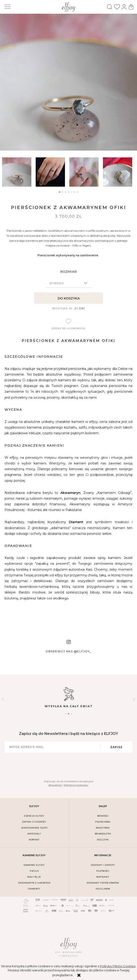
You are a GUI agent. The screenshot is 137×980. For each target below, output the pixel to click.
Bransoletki (103, 834)
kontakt (34, 840)
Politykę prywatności (76, 785)
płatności (103, 871)
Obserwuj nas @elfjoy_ (68, 651)
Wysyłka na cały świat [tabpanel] (68, 697)
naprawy (103, 877)
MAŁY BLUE (34, 877)
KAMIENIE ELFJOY (34, 865)
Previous (3, 699)
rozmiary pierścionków (103, 883)
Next (134, 699)
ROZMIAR (68, 272)
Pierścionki (103, 822)
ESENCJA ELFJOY (34, 816)
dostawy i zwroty (103, 865)
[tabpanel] (18, 172)
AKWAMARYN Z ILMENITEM (34, 883)
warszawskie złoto (34, 828)
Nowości (103, 816)
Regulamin (55, 785)
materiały (34, 834)
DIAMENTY (34, 889)
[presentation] (66, 765)
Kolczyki (103, 840)
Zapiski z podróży (34, 822)
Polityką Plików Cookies (118, 966)
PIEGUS (34, 871)
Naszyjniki (103, 828)
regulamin (103, 889)
